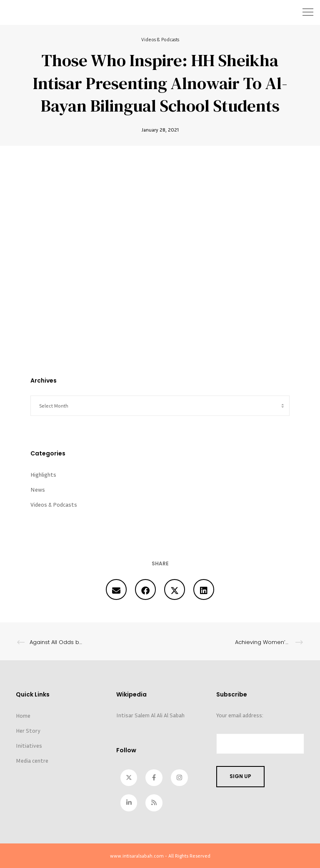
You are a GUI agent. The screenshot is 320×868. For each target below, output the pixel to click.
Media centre (32, 760)
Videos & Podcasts (160, 39)
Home (23, 715)
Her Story (28, 730)
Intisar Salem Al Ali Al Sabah (150, 715)
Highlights (43, 474)
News (38, 489)
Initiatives (29, 745)
